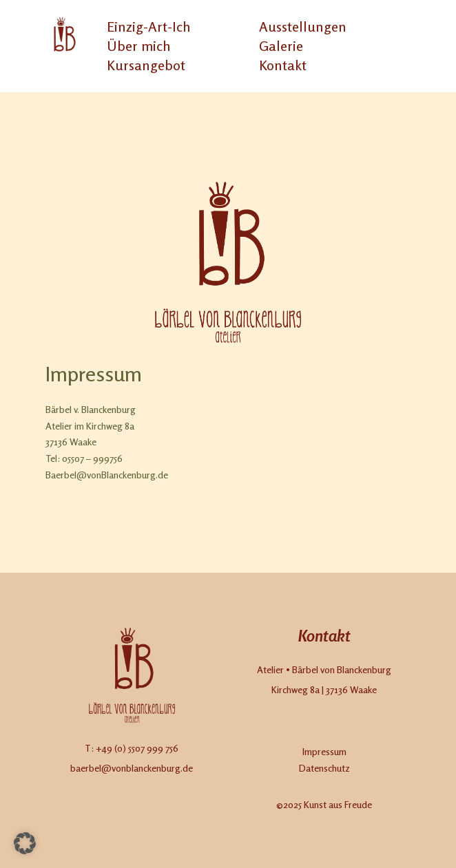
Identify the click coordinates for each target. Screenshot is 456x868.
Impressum (324, 751)
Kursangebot (146, 65)
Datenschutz (324, 768)
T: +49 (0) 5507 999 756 (132, 748)
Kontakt (283, 65)
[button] (25, 843)
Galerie (281, 46)
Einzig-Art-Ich (148, 27)
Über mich (138, 46)
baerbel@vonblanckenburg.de (132, 768)
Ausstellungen (303, 27)
